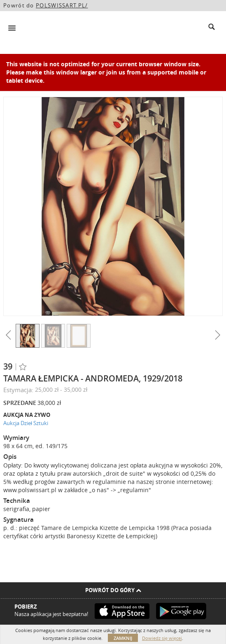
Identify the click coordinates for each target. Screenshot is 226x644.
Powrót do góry (113, 590)
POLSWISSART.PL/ (62, 5)
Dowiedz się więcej (162, 638)
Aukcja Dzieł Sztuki (26, 423)
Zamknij (123, 638)
